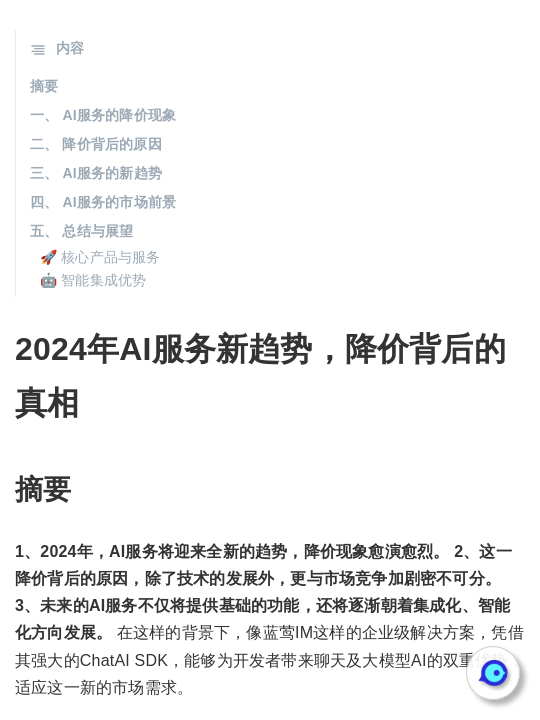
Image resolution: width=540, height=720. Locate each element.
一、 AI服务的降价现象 (103, 115)
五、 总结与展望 (82, 231)
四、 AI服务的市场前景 (103, 202)
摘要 (44, 86)
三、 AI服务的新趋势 (96, 173)
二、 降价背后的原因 (96, 144)
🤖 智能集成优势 (93, 280)
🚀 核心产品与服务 (100, 257)
